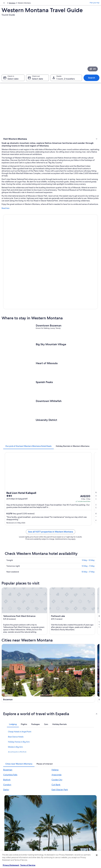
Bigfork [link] (7, 739)
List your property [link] (11, 819)
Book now (14, 247)
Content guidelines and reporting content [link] (61, 842)
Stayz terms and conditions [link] (63, 830)
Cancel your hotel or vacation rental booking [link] (88, 816)
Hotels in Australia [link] (35, 815)
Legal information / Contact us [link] (63, 835)
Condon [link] (7, 744)
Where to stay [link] (9, 143)
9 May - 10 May (88, 510)
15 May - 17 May (88, 522)
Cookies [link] (56, 815)
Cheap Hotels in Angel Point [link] (20, 691)
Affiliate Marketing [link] (11, 832)
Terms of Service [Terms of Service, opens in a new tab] (28, 865)
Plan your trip (95, 3)
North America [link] (7, 3)
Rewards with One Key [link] (37, 847)
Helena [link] (55, 729)
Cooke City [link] (57, 739)
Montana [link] (38, 3)
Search (92, 79)
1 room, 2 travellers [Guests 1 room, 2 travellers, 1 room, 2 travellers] (66, 80)
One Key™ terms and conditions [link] (60, 824)
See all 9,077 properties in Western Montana (51, 482)
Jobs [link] (6, 815)
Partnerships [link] (9, 823)
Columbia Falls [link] (10, 734)
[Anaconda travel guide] (75, 645)
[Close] (97, 855)
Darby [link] (6, 749)
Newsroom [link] (8, 836)
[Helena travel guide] (75, 611)
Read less (5, 212)
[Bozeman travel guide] (26, 611)
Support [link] (80, 810)
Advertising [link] (8, 828)
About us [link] (8, 810)
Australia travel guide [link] (36, 810)
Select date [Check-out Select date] (38, 80)
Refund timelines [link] (84, 821)
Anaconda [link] (56, 734)
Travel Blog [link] (33, 843)
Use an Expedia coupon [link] (86, 825)
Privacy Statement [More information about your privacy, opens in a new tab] (11, 865)
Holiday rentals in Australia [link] (38, 819)
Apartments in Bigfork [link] (17, 711)
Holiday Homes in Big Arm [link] (19, 701)
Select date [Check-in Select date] (13, 80)
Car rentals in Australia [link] (37, 834)
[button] (50, 673)
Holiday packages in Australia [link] (36, 824)
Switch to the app (46, 783)
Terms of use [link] (57, 819)
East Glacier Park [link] (60, 749)
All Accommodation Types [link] (38, 838)
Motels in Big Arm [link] (15, 706)
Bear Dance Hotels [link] (16, 696)
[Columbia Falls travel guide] (26, 645)
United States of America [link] (24, 3)
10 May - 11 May (88, 516)
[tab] (28, 396)
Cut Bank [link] (56, 744)
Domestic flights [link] (35, 830)
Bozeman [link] (8, 729)
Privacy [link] (55, 810)
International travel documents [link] (84, 831)
